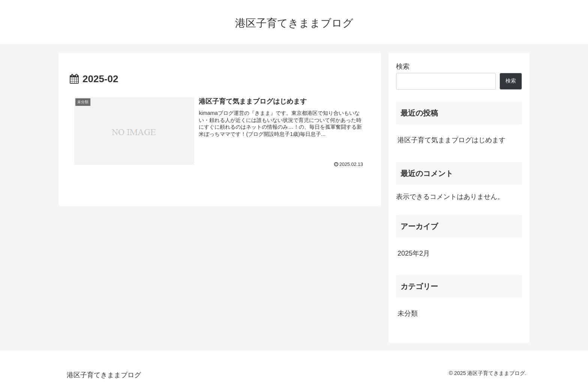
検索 (403, 66)
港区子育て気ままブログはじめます (451, 140)
